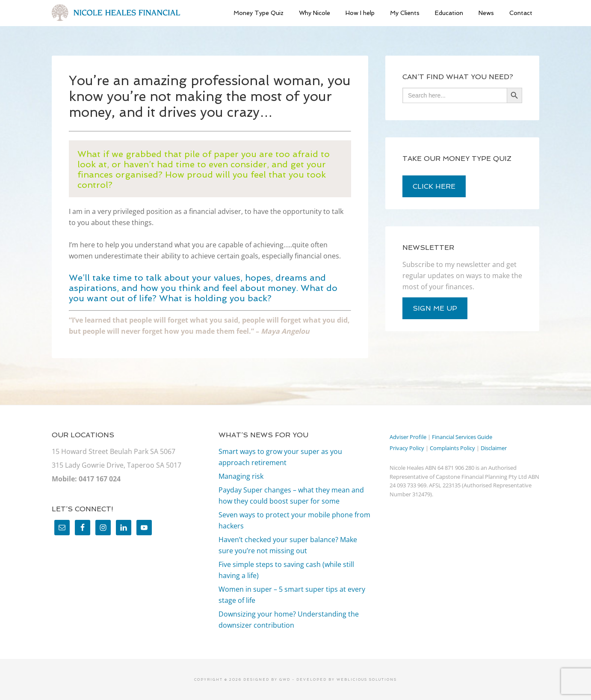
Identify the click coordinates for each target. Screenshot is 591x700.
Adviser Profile (408, 437)
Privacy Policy (407, 448)
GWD (284, 679)
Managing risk (241, 476)
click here (434, 186)
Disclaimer (494, 448)
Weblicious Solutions (367, 679)
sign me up (435, 308)
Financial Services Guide (462, 437)
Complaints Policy (452, 448)
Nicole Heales (116, 13)
